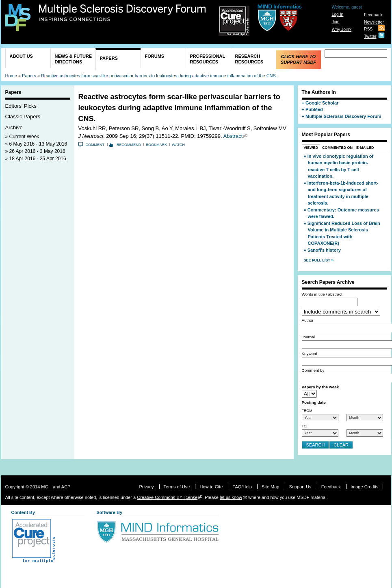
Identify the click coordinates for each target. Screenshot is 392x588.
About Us (21, 56)
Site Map (270, 487)
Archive (14, 127)
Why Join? (341, 29)
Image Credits (364, 487)
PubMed (314, 109)
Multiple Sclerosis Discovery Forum (122, 13)
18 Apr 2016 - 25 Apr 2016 (38, 159)
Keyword (310, 354)
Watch (178, 145)
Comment (95, 145)
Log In (337, 14)
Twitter (370, 36)
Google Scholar (322, 103)
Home (11, 76)
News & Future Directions (74, 59)
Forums (155, 56)
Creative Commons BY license (167, 497)
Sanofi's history (324, 250)
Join (335, 22)
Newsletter (374, 22)
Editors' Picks (21, 106)
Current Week (24, 137)
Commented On (337, 148)
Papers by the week (321, 387)
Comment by (313, 370)
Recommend (129, 145)
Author (308, 320)
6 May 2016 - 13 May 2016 (38, 144)
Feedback (373, 15)
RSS (368, 29)
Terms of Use (177, 487)
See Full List (318, 260)
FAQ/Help (242, 487)
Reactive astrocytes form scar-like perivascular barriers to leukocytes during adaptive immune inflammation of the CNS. (159, 76)
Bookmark (156, 145)
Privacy (146, 487)
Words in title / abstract (322, 294)
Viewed (311, 148)
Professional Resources (208, 59)
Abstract (233, 136)
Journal (308, 337)
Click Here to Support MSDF (298, 59)
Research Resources (249, 59)
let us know (231, 497)
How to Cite (211, 487)
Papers (109, 58)
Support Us (300, 487)
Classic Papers (23, 117)
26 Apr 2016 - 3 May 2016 (37, 151)
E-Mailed (365, 148)
